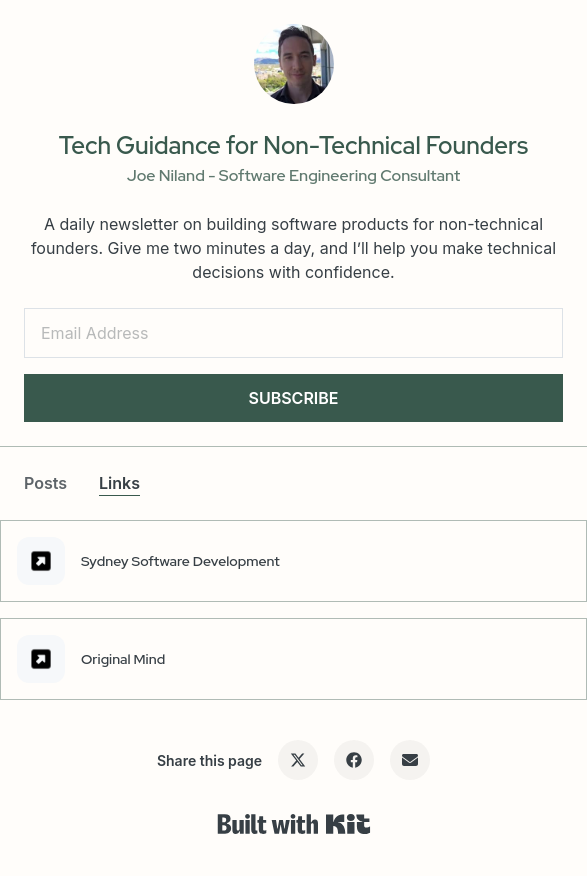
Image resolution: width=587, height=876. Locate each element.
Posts (45, 483)
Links (119, 483)
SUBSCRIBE (293, 398)
